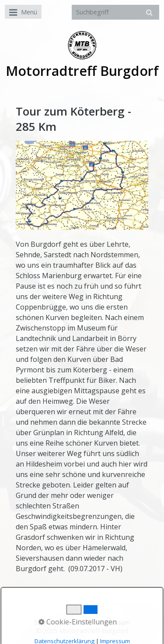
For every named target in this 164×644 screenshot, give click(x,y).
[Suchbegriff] (115, 12)
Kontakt (80, 622)
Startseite (48, 622)
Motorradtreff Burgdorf (82, 71)
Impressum (114, 622)
